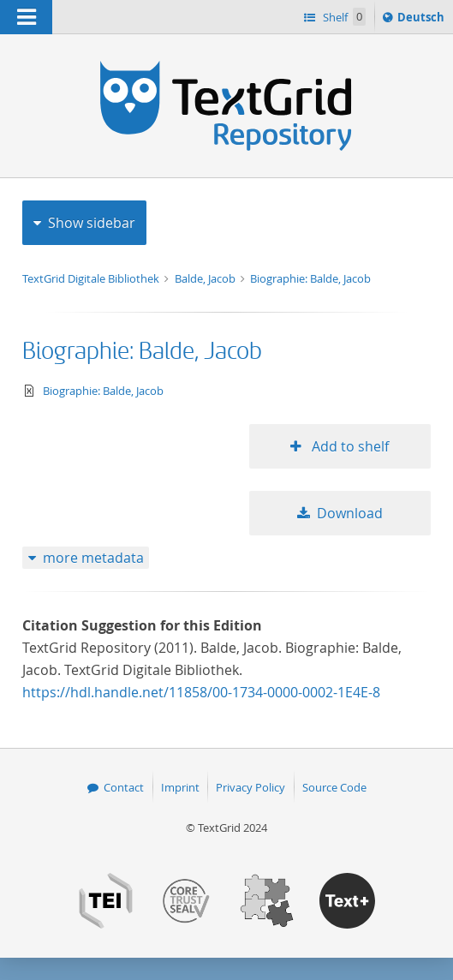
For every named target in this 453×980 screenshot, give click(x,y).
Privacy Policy (250, 787)
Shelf (343, 17)
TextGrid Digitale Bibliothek (92, 278)
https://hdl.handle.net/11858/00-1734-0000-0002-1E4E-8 (201, 692)
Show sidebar (92, 223)
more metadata (93, 558)
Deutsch (423, 20)
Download (350, 513)
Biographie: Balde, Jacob (310, 278)
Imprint (180, 787)
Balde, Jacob (206, 278)
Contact (124, 787)
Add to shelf (349, 446)
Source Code (334, 787)
